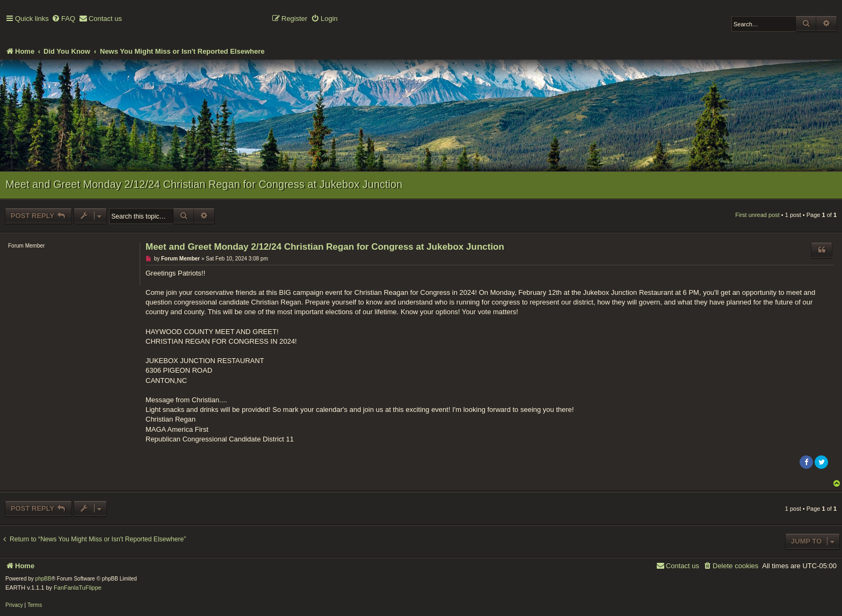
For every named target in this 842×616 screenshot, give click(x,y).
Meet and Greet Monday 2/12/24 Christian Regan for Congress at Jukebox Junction (204, 184)
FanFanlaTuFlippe (78, 588)
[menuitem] (63, 19)
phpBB (43, 579)
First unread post (757, 215)
